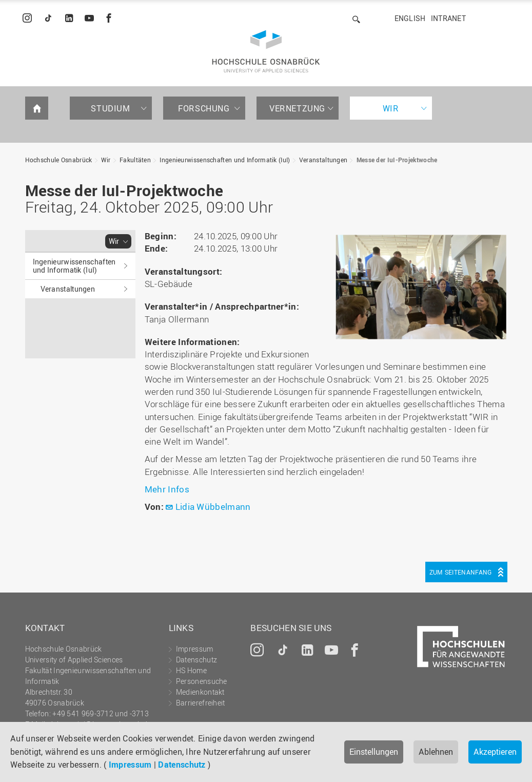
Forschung (204, 108)
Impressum (130, 765)
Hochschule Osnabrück (59, 160)
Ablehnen (436, 752)
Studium (110, 108)
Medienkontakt (200, 692)
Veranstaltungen (323, 160)
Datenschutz (182, 765)
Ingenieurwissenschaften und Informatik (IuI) (225, 160)
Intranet (448, 18)
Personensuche (202, 681)
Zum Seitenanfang (461, 572)
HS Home (191, 670)
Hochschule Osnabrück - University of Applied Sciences (266, 51)
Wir (391, 108)
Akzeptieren (495, 752)
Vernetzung (297, 108)
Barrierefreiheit (201, 703)
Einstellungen (374, 752)
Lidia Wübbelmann (213, 507)
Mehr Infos (168, 489)
